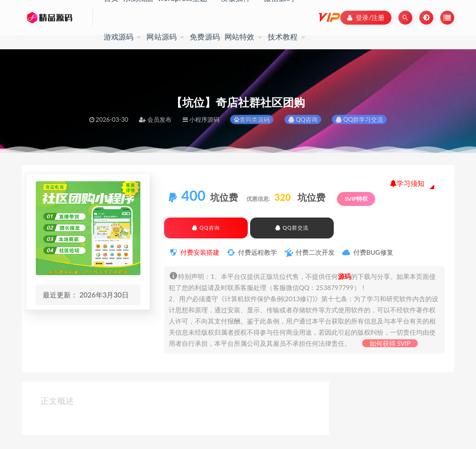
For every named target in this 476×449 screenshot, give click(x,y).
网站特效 (240, 36)
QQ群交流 (292, 228)
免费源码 (205, 36)
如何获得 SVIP (390, 343)
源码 (344, 276)
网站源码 (162, 36)
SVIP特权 (356, 199)
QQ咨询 (303, 119)
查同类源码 (252, 119)
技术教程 (283, 36)
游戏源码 (119, 36)
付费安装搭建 (200, 252)
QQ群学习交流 (359, 119)
